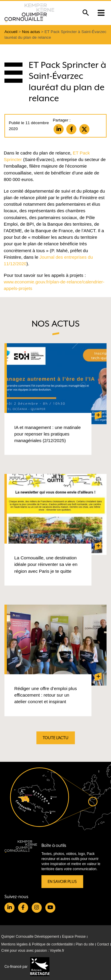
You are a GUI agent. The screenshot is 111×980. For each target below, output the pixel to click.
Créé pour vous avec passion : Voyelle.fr (33, 951)
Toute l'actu (55, 738)
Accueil (11, 32)
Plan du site (85, 944)
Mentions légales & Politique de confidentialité (37, 944)
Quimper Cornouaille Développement (30, 937)
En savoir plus (62, 882)
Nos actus (31, 32)
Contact (103, 944)
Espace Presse (74, 937)
